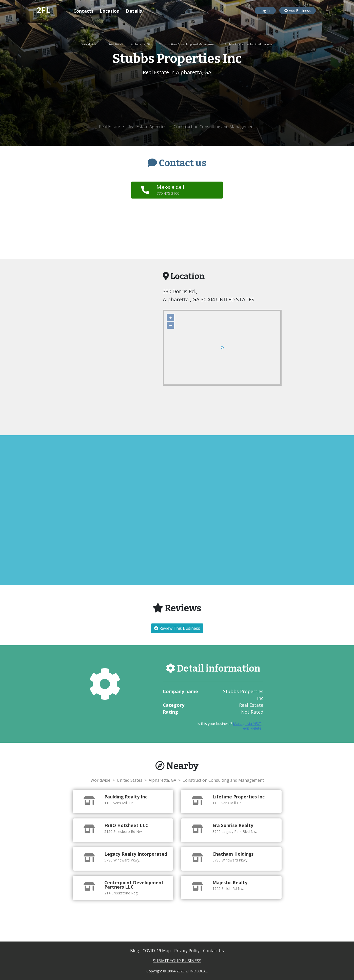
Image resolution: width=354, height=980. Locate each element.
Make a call (171, 190)
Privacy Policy (187, 951)
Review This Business (177, 628)
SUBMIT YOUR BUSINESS (177, 961)
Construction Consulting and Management (188, 44)
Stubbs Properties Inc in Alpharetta (249, 44)
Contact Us (213, 951)
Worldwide (89, 44)
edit (247, 728)
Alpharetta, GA (141, 44)
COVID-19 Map (157, 951)
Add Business (298, 11)
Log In (265, 11)
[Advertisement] (177, 100)
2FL (44, 10)
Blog (135, 951)
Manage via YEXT (247, 724)
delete (256, 728)
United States (114, 44)
